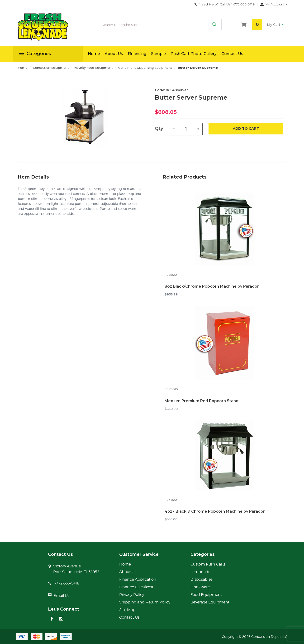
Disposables (201, 579)
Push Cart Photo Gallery (194, 54)
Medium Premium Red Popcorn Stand (202, 401)
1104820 (171, 500)
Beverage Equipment (210, 602)
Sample (158, 54)
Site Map (127, 610)
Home (94, 54)
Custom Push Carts (208, 564)
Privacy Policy (132, 595)
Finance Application (138, 579)
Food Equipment (206, 595)
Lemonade (200, 572)
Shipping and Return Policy (145, 602)
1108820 (171, 275)
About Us (114, 54)
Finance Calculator (136, 587)
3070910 (171, 389)
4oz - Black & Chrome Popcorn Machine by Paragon (215, 511)
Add (246, 129)
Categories (34, 54)
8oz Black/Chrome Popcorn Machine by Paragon (212, 286)
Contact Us (232, 54)
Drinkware (200, 587)
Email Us (61, 596)
